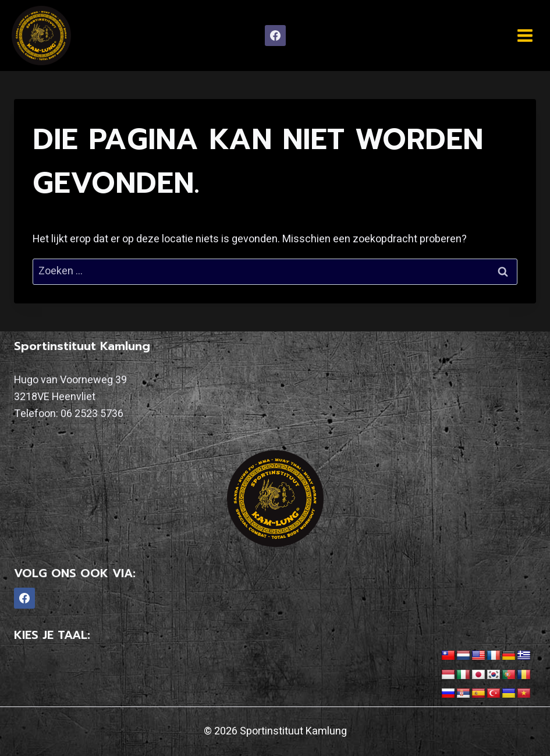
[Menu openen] (525, 35)
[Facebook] (275, 36)
